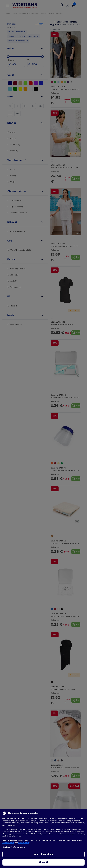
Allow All (43, 862)
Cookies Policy (9, 843)
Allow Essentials (43, 854)
